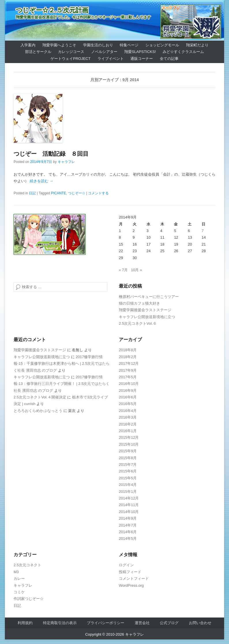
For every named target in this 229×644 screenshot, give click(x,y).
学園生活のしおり (98, 45)
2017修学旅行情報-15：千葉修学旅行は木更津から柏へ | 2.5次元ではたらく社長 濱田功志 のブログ (62, 364)
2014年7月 (128, 525)
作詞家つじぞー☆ (29, 599)
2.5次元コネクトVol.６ (138, 323)
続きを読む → (42, 181)
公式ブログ (169, 623)
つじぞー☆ (77, 193)
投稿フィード (130, 572)
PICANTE (59, 193)
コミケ (19, 592)
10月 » (136, 270)
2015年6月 (128, 471)
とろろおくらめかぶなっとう (38, 411)
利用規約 (25, 623)
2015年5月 (128, 478)
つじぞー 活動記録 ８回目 (51, 154)
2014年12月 (129, 498)
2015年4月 (128, 485)
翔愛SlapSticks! (140, 52)
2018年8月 (128, 350)
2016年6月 (128, 397)
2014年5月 (128, 538)
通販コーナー (142, 59)
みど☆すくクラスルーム (183, 52)
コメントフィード (134, 579)
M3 (16, 572)
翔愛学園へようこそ (59, 45)
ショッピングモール (162, 45)
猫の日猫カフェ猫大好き (139, 303)
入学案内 (28, 45)
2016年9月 (128, 391)
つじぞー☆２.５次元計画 (52, 10)
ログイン (126, 565)
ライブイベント (111, 59)
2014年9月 (128, 518)
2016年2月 (128, 424)
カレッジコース (71, 52)
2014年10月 (129, 512)
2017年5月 (128, 377)
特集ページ (129, 45)
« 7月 (123, 270)
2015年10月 (129, 444)
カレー (19, 579)
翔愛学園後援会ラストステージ (145, 310)
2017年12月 (129, 363)
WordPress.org (131, 585)
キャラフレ (66, 162)
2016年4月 (128, 411)
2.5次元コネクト (27, 565)
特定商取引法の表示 (60, 623)
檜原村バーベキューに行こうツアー (149, 297)
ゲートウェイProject (71, 59)
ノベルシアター (104, 52)
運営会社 (142, 623)
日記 (32, 193)
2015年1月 (128, 492)
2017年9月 (128, 370)
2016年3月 (128, 417)
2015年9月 (128, 451)
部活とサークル (38, 52)
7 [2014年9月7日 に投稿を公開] (203, 231)
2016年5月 (128, 404)
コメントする (98, 193)
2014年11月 (129, 505)
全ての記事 (169, 59)
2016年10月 (129, 384)
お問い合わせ (200, 623)
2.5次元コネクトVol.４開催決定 (40, 397)
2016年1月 (128, 431)
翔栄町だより (197, 45)
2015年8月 (128, 458)
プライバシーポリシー (106, 623)
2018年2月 (128, 357)
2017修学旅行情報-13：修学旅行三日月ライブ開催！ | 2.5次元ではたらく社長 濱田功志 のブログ (62, 384)
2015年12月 (129, 437)
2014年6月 (128, 532)
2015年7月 (128, 465)
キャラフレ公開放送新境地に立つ (147, 317)
